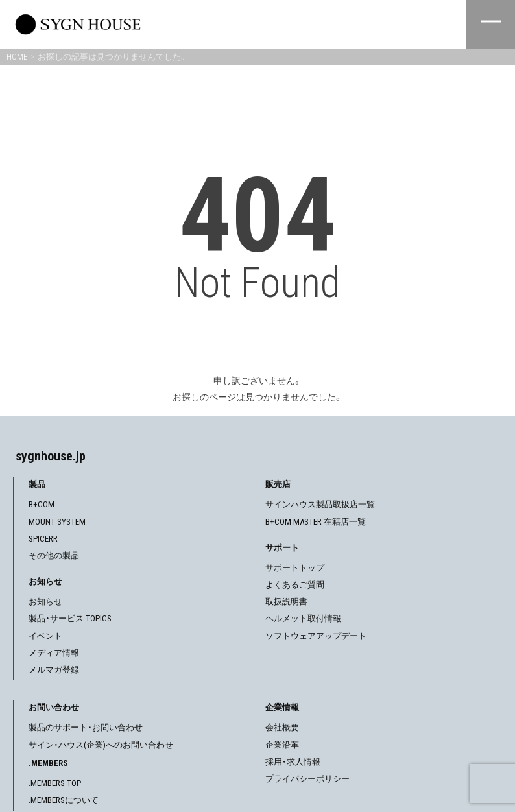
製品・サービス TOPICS (70, 618)
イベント (45, 636)
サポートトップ (295, 568)
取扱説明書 (286, 602)
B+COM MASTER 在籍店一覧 (316, 522)
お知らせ (45, 602)
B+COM (42, 504)
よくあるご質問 (295, 585)
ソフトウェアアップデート (316, 636)
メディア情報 (54, 653)
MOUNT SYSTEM (57, 522)
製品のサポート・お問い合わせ (86, 727)
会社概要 (282, 727)
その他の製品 (54, 555)
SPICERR (43, 539)
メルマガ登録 (54, 670)
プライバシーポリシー (307, 779)
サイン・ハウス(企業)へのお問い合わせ (101, 745)
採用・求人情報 (293, 762)
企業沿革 (282, 745)
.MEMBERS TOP (55, 783)
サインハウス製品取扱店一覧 (320, 504)
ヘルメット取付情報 (303, 618)
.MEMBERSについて (64, 800)
